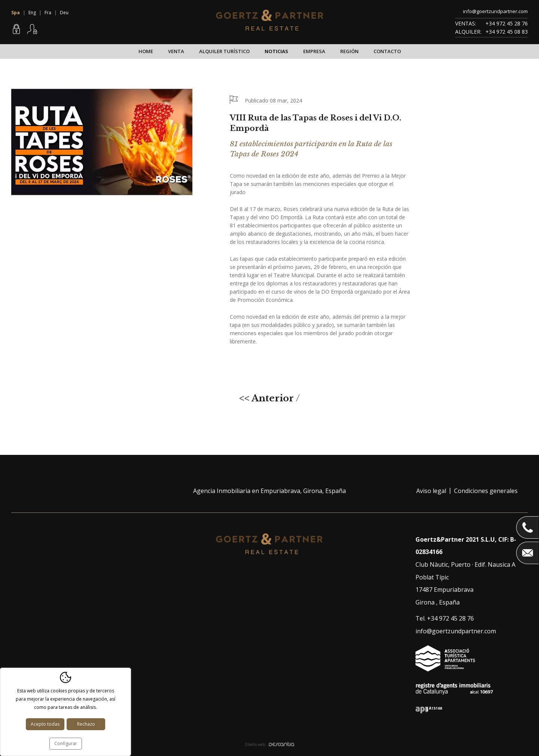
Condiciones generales (486, 491)
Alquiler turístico (224, 51)
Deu (64, 13)
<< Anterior (267, 398)
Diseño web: (269, 744)
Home (146, 51)
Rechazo (86, 724)
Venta (176, 51)
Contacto (387, 51)
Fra (48, 13)
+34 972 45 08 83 (507, 32)
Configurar (66, 743)
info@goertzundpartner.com (495, 11)
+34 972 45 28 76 (507, 23)
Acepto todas (45, 724)
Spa (16, 13)
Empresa (314, 51)
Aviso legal (431, 491)
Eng (32, 13)
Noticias (276, 51)
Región (349, 51)
